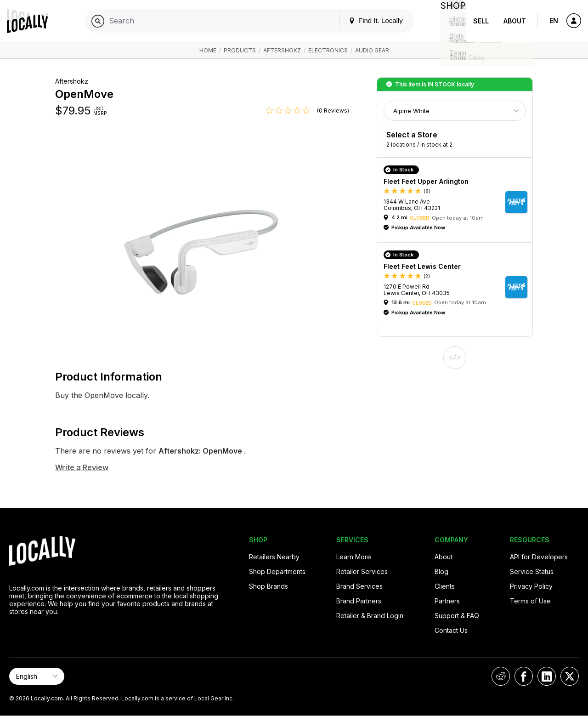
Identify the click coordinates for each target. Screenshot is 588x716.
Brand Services (359, 586)
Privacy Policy (531, 586)
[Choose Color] (455, 111)
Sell (481, 21)
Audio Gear (372, 50)
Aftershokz (282, 50)
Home (208, 50)
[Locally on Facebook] (524, 676)
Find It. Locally (368, 20)
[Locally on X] (570, 676)
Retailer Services (362, 571)
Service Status (532, 571)
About (515, 21)
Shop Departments (277, 571)
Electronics (328, 50)
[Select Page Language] (37, 676)
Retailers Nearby (274, 557)
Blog (441, 571)
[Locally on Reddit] (501, 676)
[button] (458, 202)
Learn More (354, 557)
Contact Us (451, 630)
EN (554, 20)
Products (240, 50)
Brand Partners (359, 601)
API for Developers (539, 557)
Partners (447, 601)
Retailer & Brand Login (370, 616)
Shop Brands (269, 586)
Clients (445, 586)
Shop (449, 21)
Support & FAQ (457, 616)
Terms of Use (530, 601)
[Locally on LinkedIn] (547, 676)
